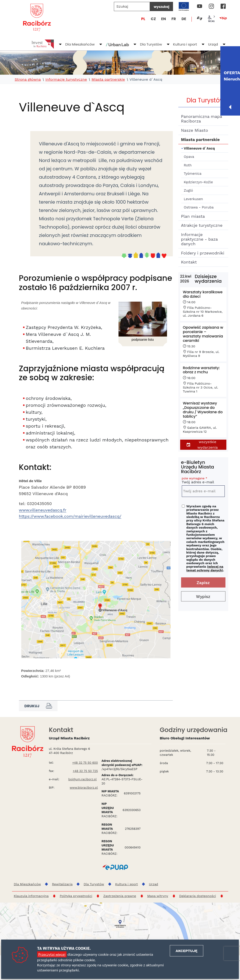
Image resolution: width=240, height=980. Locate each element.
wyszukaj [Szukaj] (161, 7)
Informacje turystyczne (66, 80)
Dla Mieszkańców (80, 44)
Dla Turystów (151, 44)
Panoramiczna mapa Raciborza (202, 119)
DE (184, 19)
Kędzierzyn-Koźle (198, 182)
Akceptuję (186, 951)
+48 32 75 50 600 (85, 763)
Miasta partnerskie (108, 80)
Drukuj (38, 706)
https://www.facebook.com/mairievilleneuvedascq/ (70, 516)
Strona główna (28, 80)
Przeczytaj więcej (52, 954)
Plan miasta (193, 216)
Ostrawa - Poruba (199, 207)
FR (174, 19)
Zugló (188, 190)
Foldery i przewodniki (203, 253)
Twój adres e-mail (203, 481)
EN (163, 19)
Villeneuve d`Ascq (199, 148)
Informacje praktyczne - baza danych (199, 239)
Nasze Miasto (195, 130)
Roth (188, 165)
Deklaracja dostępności (198, 896)
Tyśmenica (193, 174)
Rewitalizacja (62, 884)
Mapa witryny (158, 896)
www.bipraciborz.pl (84, 788)
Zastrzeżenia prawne (120, 896)
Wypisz (203, 596)
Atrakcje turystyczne (202, 225)
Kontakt (189, 262)
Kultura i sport (185, 44)
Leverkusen (193, 199)
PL (143, 19)
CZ (153, 19)
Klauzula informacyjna (31, 896)
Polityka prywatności (76, 896)
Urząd (213, 44)
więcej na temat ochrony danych (205, 568)
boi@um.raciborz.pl (83, 779)
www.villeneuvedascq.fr (43, 510)
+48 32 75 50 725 (85, 771)
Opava (189, 157)
